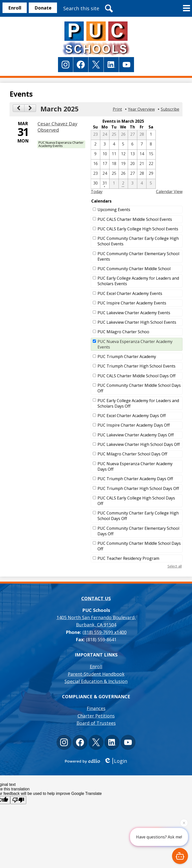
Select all (175, 566)
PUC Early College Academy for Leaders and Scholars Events (138, 281)
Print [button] (117, 109)
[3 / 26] (123, 174)
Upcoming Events (114, 210)
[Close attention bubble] (184, 822)
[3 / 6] (132, 145)
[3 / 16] (95, 164)
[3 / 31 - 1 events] (105, 184)
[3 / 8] (151, 145)
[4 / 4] (142, 184)
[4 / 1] (114, 184)
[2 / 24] (105, 135)
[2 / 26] (123, 135)
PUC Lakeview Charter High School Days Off (139, 444)
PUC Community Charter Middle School (134, 269)
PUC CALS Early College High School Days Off (136, 501)
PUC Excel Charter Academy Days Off (132, 416)
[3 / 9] (95, 154)
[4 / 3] (132, 184)
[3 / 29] (151, 174)
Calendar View (169, 192)
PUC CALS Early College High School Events (138, 229)
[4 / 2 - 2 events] (123, 184)
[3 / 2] (95, 145)
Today (97, 192)
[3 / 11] (114, 154)
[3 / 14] (142, 154)
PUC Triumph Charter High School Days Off (138, 488)
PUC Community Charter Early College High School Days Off (138, 516)
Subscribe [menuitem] (170, 109)
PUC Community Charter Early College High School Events (138, 241)
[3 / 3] (105, 145)
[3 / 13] (132, 154)
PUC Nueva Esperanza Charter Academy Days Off (135, 466)
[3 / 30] (95, 184)
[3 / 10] (105, 154)
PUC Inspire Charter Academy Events (132, 303)
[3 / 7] (142, 145)
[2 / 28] (142, 135)
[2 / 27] (132, 135)
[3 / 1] (151, 135)
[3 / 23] (95, 174)
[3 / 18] (114, 164)
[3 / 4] (114, 145)
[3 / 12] (123, 154)
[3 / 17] (105, 164)
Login (116, 761)
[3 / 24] (105, 174)
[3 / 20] (132, 164)
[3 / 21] (142, 164)
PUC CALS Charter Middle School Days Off (136, 376)
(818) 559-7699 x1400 (104, 632)
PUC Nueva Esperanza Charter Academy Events (135, 344)
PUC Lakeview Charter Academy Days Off (136, 435)
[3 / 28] (142, 174)
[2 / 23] (95, 135)
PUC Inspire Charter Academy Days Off (134, 425)
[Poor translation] (18, 800)
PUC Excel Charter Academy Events (130, 293)
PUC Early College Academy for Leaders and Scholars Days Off (138, 403)
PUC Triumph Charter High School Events (136, 366)
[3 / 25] (114, 174)
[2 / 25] (114, 135)
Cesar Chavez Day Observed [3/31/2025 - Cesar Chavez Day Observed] (57, 127)
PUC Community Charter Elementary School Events (138, 256)
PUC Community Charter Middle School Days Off (139, 388)
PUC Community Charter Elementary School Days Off (138, 531)
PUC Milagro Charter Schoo (123, 332)
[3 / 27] (132, 174)
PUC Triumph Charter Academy (127, 357)
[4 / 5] (151, 184)
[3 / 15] (151, 154)
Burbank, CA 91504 (96, 621)
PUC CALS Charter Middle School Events (135, 219)
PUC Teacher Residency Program (128, 558)
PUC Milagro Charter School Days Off (132, 454)
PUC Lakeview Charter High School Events (137, 322)
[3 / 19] (123, 164)
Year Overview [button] (141, 109)
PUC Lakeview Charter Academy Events (134, 313)
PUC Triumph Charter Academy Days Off (135, 479)
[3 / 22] (151, 164)
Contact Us (96, 598)
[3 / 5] (123, 145)
